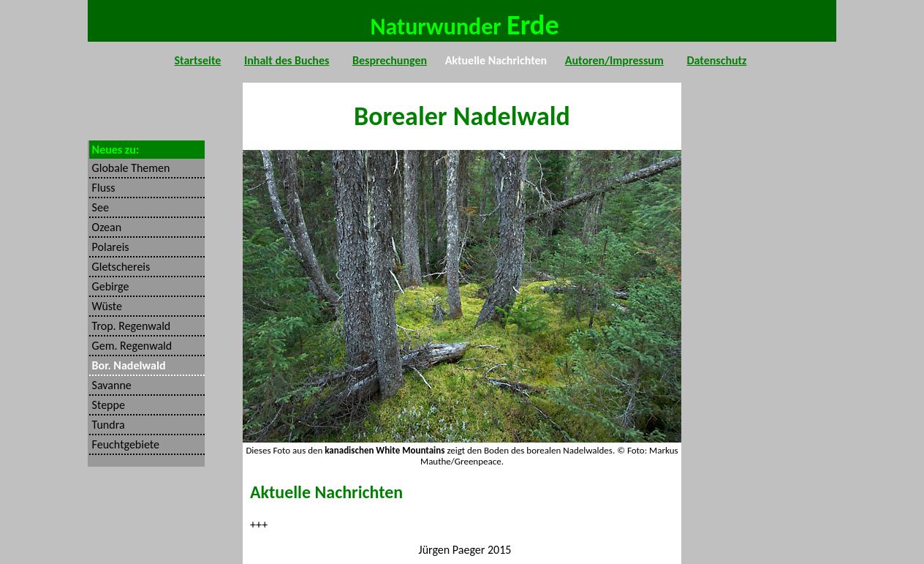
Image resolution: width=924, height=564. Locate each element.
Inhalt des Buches (287, 58)
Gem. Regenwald (130, 346)
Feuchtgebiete (124, 444)
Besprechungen (390, 58)
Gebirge (109, 286)
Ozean (105, 227)
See (99, 207)
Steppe (107, 405)
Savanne (110, 385)
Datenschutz (716, 58)
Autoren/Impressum (614, 58)
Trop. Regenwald (130, 326)
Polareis (109, 247)
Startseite (198, 58)
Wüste (106, 306)
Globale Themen (129, 168)
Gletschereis (120, 267)
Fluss (102, 188)
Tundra (107, 425)
